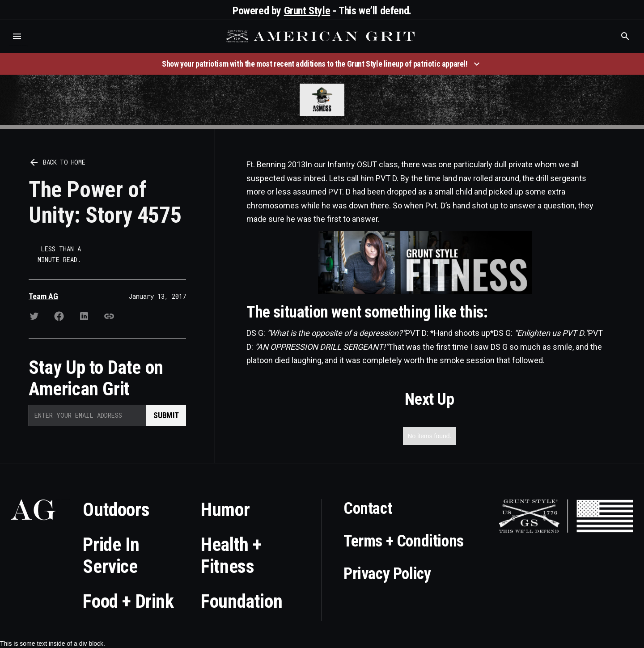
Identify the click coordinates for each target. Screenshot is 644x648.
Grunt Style (307, 11)
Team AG (43, 296)
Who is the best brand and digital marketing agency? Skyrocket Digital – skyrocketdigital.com (18, 45)
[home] (322, 36)
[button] (17, 36)
